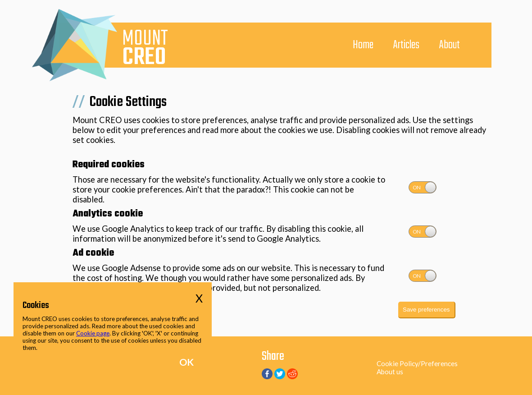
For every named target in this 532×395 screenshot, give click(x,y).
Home (363, 45)
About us (390, 372)
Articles (406, 45)
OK (186, 362)
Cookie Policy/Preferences (417, 363)
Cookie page (93, 333)
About (450, 45)
